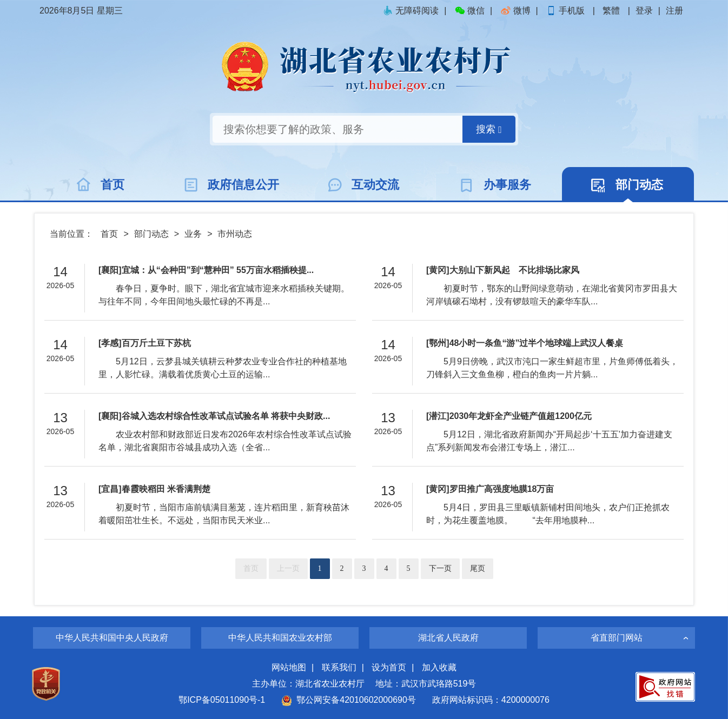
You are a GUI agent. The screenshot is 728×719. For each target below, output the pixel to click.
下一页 (440, 568)
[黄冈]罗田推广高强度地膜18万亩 (490, 489)
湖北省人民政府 (448, 638)
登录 (644, 11)
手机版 (566, 11)
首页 (109, 234)
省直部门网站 (617, 638)
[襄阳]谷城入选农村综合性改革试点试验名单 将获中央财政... (214, 416)
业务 (193, 234)
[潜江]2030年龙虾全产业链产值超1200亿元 (509, 416)
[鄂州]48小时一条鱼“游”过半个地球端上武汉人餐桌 (525, 343)
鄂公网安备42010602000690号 (349, 700)
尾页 (478, 568)
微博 (515, 11)
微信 (469, 11)
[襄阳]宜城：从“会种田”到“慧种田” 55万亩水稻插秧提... (206, 270)
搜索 (489, 129)
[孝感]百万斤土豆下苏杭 (145, 343)
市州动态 (235, 234)
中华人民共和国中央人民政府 (112, 638)
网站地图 (289, 667)
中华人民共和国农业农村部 (280, 638)
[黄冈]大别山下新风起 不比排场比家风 (503, 270)
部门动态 (151, 234)
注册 (674, 11)
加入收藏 (439, 667)
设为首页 (389, 667)
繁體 (611, 11)
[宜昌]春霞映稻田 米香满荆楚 (154, 489)
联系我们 (339, 667)
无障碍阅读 (411, 11)
